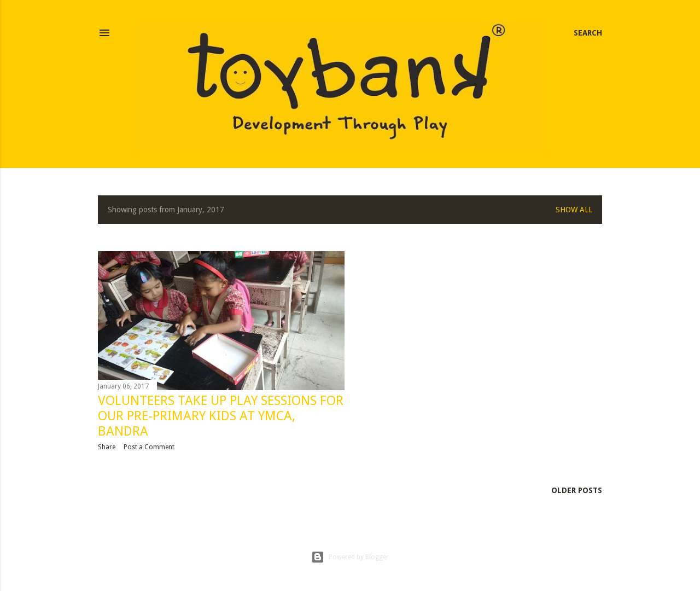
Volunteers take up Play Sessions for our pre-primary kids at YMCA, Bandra (221, 416)
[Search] (588, 33)
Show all (574, 210)
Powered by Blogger (350, 557)
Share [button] (107, 447)
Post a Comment (149, 447)
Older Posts (577, 490)
